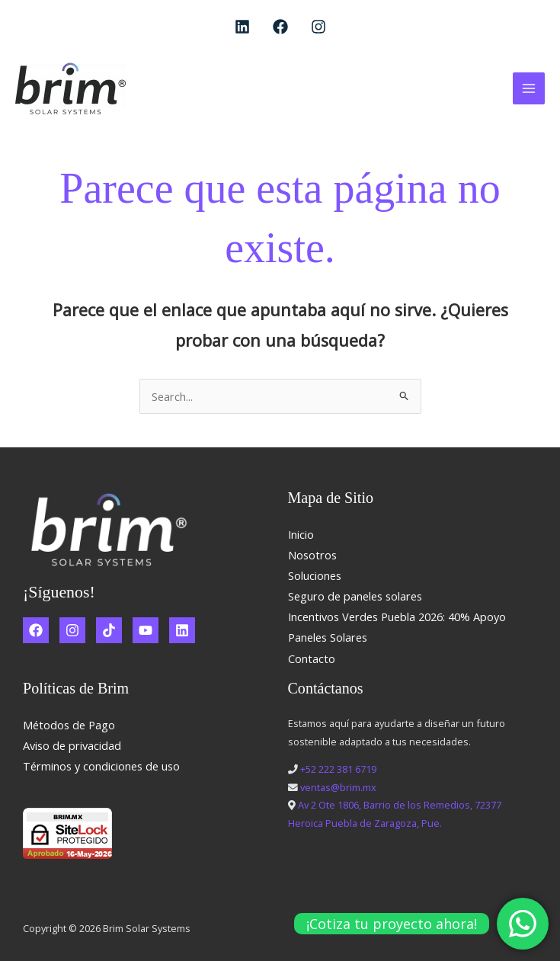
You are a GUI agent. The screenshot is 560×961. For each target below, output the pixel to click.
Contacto (312, 658)
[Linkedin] (242, 27)
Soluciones (315, 575)
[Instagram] (318, 27)
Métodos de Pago (69, 725)
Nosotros (312, 555)
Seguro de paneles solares (355, 596)
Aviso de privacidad (72, 745)
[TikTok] (109, 630)
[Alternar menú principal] (529, 88)
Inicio (301, 534)
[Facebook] (280, 27)
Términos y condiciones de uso (101, 766)
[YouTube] (146, 630)
